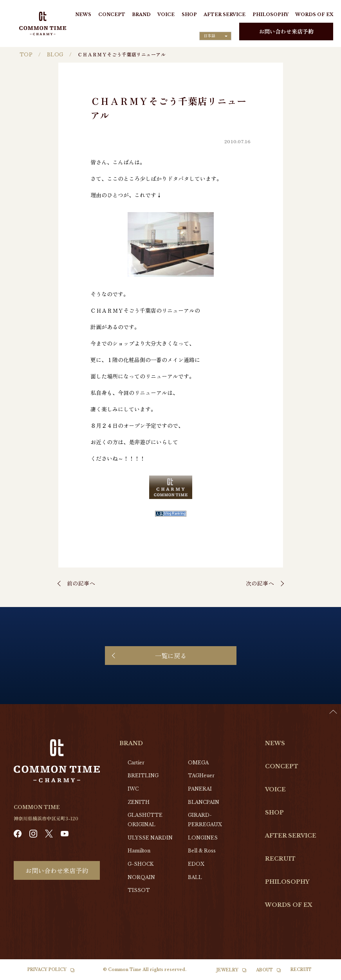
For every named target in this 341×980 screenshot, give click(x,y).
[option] (321, 974)
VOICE (166, 14)
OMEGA (198, 763)
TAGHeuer (201, 776)
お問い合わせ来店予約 (286, 31)
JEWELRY (227, 970)
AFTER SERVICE (225, 14)
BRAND (141, 14)
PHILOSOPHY (271, 14)
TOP (26, 55)
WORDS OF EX (314, 14)
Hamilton (139, 851)
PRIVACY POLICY (47, 970)
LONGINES (203, 838)
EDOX (196, 864)
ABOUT (264, 970)
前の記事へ (81, 583)
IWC (133, 789)
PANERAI (200, 789)
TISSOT (139, 890)
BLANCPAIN (204, 802)
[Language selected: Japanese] (215, 36)
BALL (195, 877)
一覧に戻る (171, 656)
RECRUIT (280, 859)
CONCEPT (112, 14)
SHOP (189, 14)
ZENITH (139, 802)
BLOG (55, 55)
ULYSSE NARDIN (150, 838)
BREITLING (143, 776)
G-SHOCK (141, 864)
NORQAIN (141, 877)
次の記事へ (260, 583)
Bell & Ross (202, 851)
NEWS (83, 14)
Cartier (136, 763)
